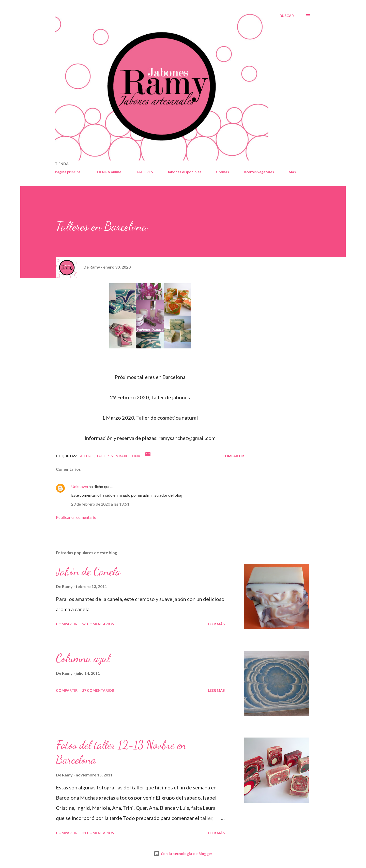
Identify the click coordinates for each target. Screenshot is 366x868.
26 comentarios (98, 624)
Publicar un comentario (76, 517)
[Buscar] (287, 16)
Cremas (223, 172)
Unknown (80, 486)
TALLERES (144, 172)
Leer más (216, 624)
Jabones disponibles (184, 172)
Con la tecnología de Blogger (183, 854)
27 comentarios (98, 690)
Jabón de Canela (88, 571)
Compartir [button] (233, 456)
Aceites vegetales (259, 172)
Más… (294, 172)
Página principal (68, 172)
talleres (86, 456)
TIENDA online (109, 172)
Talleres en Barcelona (118, 456)
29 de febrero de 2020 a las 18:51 (100, 504)
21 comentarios (98, 833)
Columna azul (83, 658)
